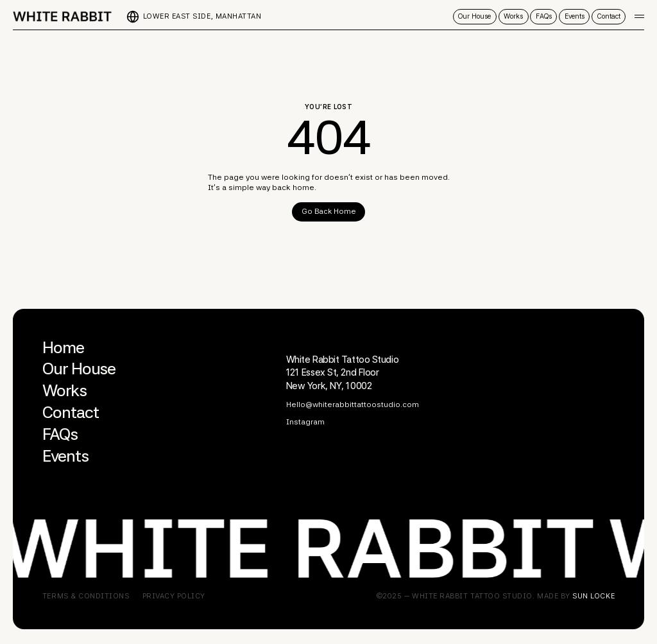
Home (63, 347)
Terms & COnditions (86, 596)
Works (64, 390)
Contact (71, 412)
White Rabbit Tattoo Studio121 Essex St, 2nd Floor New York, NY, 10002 (343, 373)
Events (65, 456)
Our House (79, 369)
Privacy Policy (174, 596)
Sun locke (593, 596)
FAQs (60, 434)
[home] (62, 17)
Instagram (305, 422)
